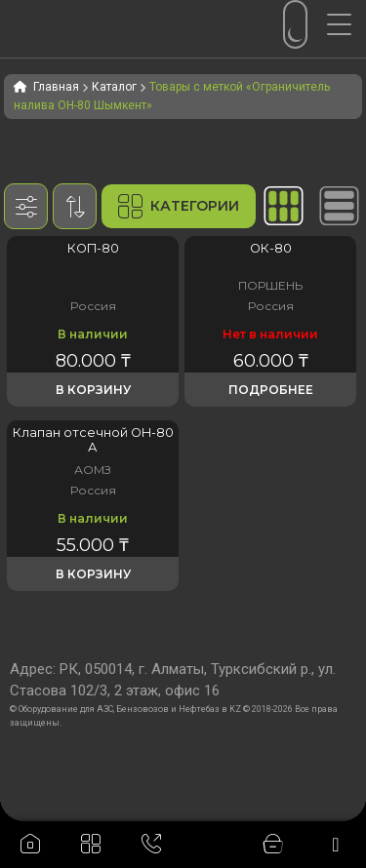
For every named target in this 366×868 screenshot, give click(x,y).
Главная (56, 87)
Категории (179, 206)
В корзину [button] (93, 390)
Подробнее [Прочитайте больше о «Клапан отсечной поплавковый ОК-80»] (271, 390)
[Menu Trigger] (346, 24)
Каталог (114, 87)
